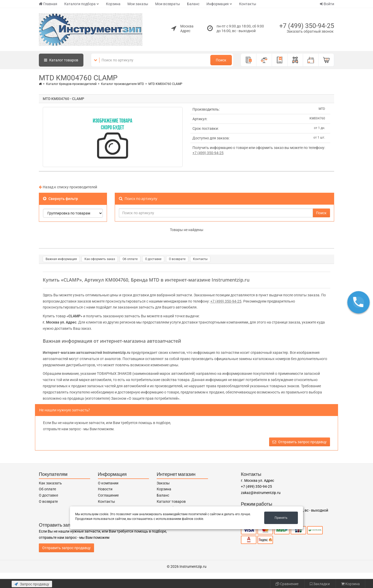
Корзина (113, 4)
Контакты (248, 4)
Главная (48, 4)
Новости (105, 489)
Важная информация (61, 259)
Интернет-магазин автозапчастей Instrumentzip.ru (87, 353)
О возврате (177, 259)
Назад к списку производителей (68, 187)
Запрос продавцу (32, 584)
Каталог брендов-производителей (71, 84)
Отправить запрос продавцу (300, 442)
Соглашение (108, 495)
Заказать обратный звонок (310, 31)
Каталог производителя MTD (123, 84)
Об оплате (130, 259)
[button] (358, 302)
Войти (327, 4)
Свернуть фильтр (60, 199)
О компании (108, 483)
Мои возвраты (168, 4)
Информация (218, 4)
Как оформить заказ (100, 259)
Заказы (163, 483)
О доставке (153, 259)
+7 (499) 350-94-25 (307, 26)
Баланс (193, 4)
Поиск (221, 60)
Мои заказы (138, 4)
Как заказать (50, 483)
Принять (281, 518)
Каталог (61, 60)
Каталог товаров (171, 501)
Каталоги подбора (80, 4)
